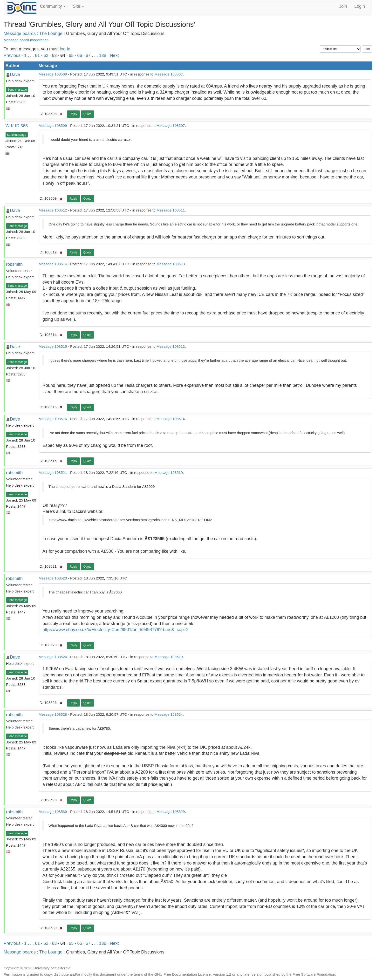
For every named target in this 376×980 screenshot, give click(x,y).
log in (65, 49)
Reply (73, 114)
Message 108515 (53, 346)
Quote (87, 114)
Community (53, 6)
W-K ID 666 (17, 126)
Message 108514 (53, 264)
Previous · (14, 55)
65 (71, 55)
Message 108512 (53, 210)
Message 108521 (53, 473)
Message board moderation (26, 40)
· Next (113, 55)
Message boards (20, 34)
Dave (15, 75)
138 (103, 55)
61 (37, 55)
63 (54, 55)
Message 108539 (53, 812)
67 (88, 55)
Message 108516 (53, 419)
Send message (17, 90)
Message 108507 (168, 74)
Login (360, 6)
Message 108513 (171, 264)
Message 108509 (53, 126)
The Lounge (51, 34)
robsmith (14, 264)
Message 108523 (53, 578)
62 (46, 55)
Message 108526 (53, 657)
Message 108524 (168, 714)
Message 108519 (168, 473)
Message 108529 (171, 812)
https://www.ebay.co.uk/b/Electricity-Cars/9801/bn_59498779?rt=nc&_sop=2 (116, 630)
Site (78, 6)
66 (80, 55)
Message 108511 (171, 210)
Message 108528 (53, 714)
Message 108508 (53, 74)
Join (343, 6)
